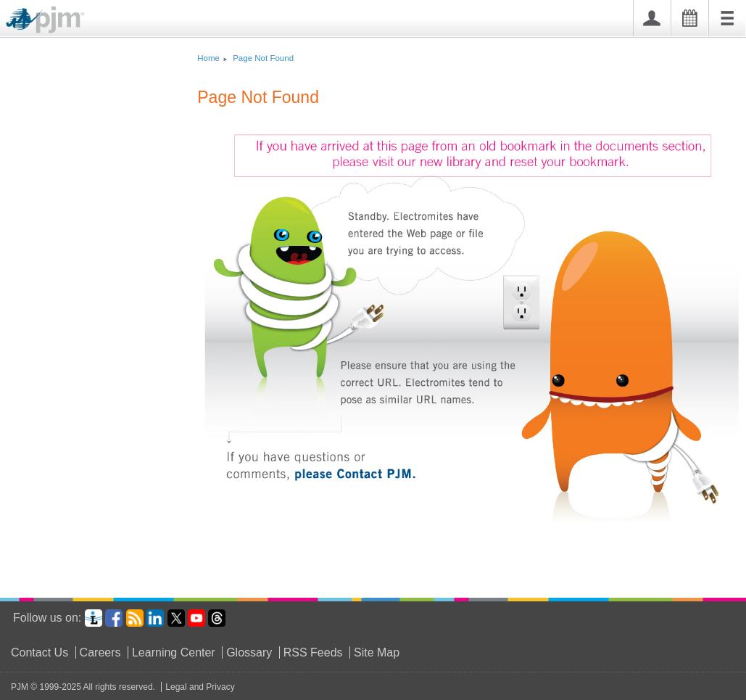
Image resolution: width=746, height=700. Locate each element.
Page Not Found (263, 58)
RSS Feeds (313, 652)
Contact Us (40, 652)
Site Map (377, 652)
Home (208, 58)
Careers (100, 652)
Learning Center (174, 652)
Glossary (249, 652)
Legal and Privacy (200, 687)
